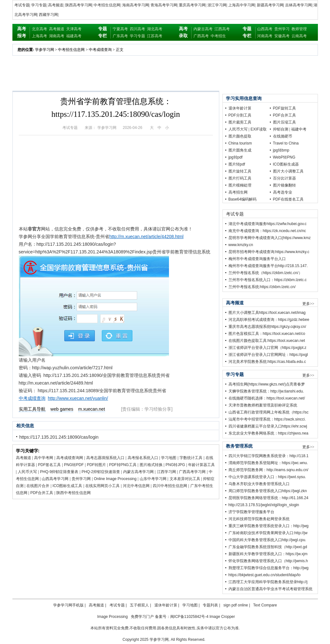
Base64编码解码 (243, 199)
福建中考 (299, 129)
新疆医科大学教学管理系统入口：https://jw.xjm (268, 554)
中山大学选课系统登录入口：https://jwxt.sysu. (267, 477)
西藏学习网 (48, 15)
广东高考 (120, 36)
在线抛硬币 (283, 136)
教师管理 (299, 29)
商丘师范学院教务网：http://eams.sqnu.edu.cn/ (268, 470)
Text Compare (265, 605)
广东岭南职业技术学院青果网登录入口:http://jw (268, 533)
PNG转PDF (74, 465)
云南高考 (299, 36)
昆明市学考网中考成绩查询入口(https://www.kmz (270, 238)
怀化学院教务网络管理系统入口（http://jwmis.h (268, 561)
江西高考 (222, 29)
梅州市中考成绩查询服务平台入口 (257, 259)
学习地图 (169, 458)
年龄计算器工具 (201, 465)
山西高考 (265, 29)
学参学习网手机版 (68, 605)
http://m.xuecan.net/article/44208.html (146, 237)
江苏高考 (155, 36)
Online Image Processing (115, 479)
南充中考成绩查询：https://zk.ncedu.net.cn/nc (267, 231)
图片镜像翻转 (284, 185)
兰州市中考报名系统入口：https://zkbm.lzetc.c (268, 280)
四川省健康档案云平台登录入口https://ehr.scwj (268, 426)
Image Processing (112, 617)
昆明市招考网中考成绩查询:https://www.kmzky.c (269, 252)
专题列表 (210, 605)
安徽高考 (282, 36)
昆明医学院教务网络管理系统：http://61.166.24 (268, 498)
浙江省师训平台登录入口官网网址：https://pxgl (268, 355)
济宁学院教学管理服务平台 (251, 512)
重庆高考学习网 (192, 5)
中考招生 (218, 36)
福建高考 (74, 36)
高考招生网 (238, 192)
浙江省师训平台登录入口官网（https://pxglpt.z (267, 348)
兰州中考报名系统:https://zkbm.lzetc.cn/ (262, 287)
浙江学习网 (217, 5)
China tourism (240, 143)
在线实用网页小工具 (102, 486)
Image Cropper (222, 617)
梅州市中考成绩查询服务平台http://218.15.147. (268, 266)
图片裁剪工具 (240, 122)
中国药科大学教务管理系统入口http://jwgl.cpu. (267, 540)
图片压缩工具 (284, 122)
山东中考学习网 (153, 479)
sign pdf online (236, 605)
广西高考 (201, 36)
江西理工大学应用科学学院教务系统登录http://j (268, 582)
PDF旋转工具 (284, 108)
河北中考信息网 (136, 486)
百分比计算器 (284, 178)
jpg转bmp (281, 150)
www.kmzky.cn (241, 245)
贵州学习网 (81, 479)
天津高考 (74, 29)
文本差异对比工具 (185, 479)
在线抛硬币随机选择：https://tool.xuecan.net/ (267, 398)
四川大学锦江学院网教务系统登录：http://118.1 (269, 456)
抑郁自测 (281, 129)
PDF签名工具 (49, 465)
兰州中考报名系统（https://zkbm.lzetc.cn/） (265, 273)
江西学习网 (166, 472)
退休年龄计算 (240, 108)
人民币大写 (27, 472)
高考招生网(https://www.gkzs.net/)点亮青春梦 (267, 384)
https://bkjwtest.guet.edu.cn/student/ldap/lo (265, 575)
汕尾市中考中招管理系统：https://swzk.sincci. (267, 419)
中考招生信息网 (107, 5)
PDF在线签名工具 (288, 199)
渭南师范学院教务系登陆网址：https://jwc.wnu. (268, 463)
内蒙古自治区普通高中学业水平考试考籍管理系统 (270, 589)
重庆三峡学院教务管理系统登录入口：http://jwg (269, 526)
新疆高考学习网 (270, 5)
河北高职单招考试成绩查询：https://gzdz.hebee (269, 320)
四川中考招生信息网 (170, 486)
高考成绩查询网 (70, 458)
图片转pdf (237, 164)
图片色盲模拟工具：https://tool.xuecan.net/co (267, 334)
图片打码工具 (240, 178)
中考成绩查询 (100, 50)
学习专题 (39, 5)
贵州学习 (282, 29)
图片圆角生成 (240, 150)
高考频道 (56, 5)
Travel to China (286, 143)
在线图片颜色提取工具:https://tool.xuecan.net (267, 341)
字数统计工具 (191, 458)
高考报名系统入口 (143, 458)
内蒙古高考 (203, 29)
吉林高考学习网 (298, 5)
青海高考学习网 (164, 5)
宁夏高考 (120, 29)
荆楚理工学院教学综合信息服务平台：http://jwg (269, 568)
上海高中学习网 (242, 5)
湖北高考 (155, 29)
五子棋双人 (139, 605)
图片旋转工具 (240, 171)
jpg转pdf (236, 157)
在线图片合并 (38, 486)
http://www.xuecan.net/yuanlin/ (78, 398)
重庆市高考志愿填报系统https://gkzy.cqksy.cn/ (267, 327)
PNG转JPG (175, 465)
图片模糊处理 (240, 185)
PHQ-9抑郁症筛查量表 (59, 472)
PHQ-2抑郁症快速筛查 (101, 472)
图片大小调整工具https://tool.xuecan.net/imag (267, 313)
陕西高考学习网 (79, 5)
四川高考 (137, 29)
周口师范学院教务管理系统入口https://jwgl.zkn (268, 491)
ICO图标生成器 (286, 164)
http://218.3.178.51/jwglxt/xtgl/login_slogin (264, 505)
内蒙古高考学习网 (138, 472)
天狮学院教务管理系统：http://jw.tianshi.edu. (266, 391)
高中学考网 (44, 458)
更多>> (308, 304)
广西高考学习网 (192, 472)
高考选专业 (283, 192)
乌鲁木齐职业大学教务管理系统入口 (259, 484)
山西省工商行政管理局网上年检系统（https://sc (269, 412)
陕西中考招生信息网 (74, 493)
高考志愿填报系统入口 (105, 458)
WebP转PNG (284, 157)
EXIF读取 (259, 129)
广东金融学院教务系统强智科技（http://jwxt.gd (268, 547)
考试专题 (22, 5)
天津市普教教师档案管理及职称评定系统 (263, 405)
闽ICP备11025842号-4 (189, 617)
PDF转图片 (96, 465)
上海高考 (39, 36)
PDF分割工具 (240, 115)
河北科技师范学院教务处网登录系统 (259, 519)
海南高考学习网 (136, 5)
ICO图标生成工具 (67, 486)
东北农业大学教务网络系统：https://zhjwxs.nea (268, 433)
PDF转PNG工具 (123, 465)
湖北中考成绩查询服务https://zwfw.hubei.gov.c (268, 224)
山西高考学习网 (55, 479)
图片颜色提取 (240, 136)
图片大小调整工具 (288, 171)
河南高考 (265, 36)
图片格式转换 (151, 465)
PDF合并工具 (42, 493)
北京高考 (39, 29)
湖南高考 (57, 36)
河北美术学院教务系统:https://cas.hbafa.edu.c (267, 362)
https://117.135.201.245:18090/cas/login (59, 437)
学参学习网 (45, 50)
